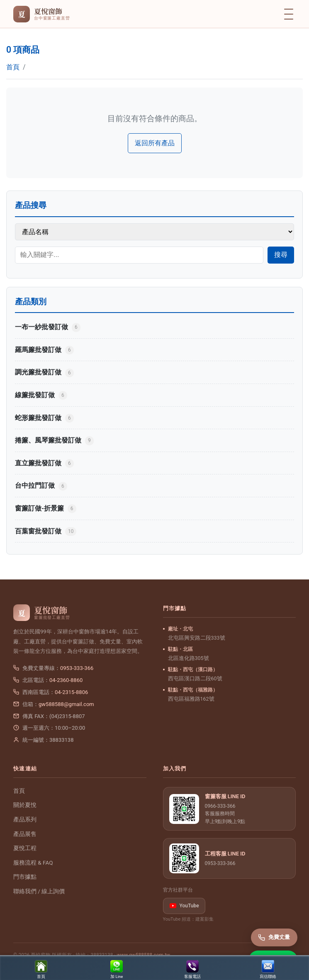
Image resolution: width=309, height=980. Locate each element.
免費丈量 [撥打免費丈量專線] (274, 937)
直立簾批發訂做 (44, 463)
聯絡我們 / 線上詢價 (39, 891)
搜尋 (281, 255)
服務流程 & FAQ (33, 863)
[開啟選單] (289, 14)
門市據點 (25, 877)
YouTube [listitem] (184, 906)
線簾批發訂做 (41, 395)
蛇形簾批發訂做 (44, 418)
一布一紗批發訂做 (48, 327)
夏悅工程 (25, 848)
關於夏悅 (25, 805)
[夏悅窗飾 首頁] (41, 14)
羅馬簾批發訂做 (44, 350)
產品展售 (25, 834)
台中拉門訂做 (41, 486)
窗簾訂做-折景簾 (46, 509)
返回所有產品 (155, 143)
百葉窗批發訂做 (46, 532)
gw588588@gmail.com (66, 704)
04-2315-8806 (71, 692)
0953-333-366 (77, 668)
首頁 (13, 67)
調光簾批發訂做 (44, 373)
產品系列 (25, 819)
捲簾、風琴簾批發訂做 (54, 441)
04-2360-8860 (66, 680)
